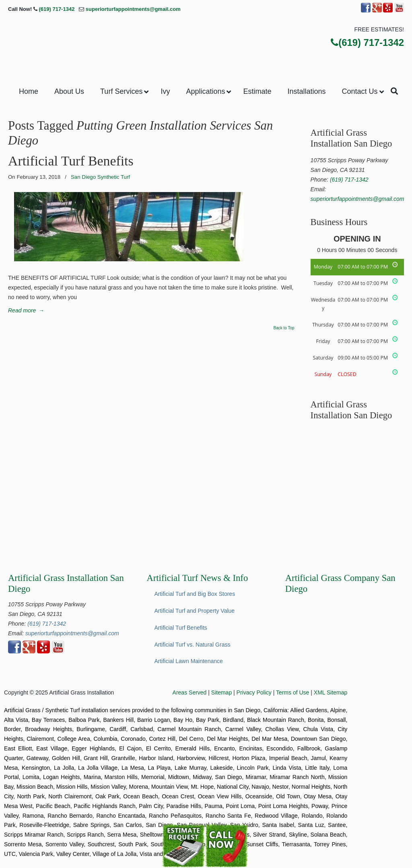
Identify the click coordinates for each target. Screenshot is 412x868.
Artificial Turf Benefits (71, 161)
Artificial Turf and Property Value (194, 611)
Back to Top (284, 328)
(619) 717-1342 (57, 9)
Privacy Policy (254, 692)
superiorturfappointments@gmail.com (133, 9)
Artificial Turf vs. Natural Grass (192, 645)
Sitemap (221, 692)
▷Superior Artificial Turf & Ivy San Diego (206, 44)
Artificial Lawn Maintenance (188, 661)
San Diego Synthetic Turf (100, 177)
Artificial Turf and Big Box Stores (195, 594)
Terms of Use (293, 692)
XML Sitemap (331, 692)
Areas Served (190, 692)
